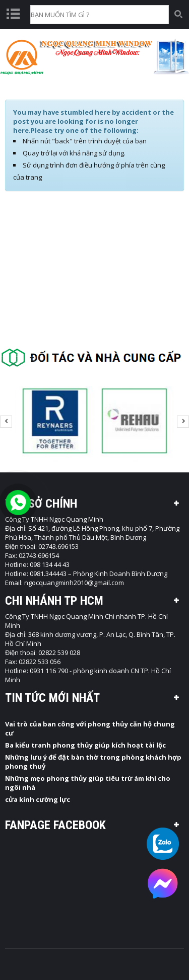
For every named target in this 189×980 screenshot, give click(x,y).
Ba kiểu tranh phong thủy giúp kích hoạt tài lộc (85, 745)
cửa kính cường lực (38, 799)
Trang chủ (74, 88)
